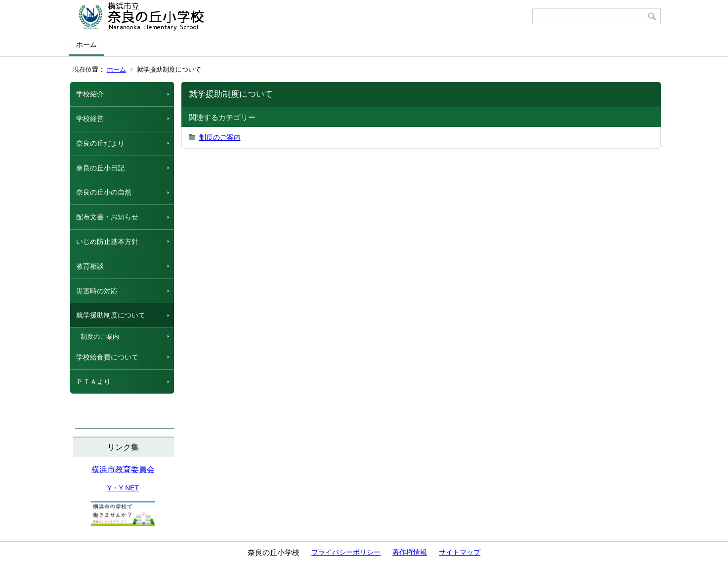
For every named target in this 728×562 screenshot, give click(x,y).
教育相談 (90, 266)
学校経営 (90, 119)
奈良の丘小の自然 (104, 192)
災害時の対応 (97, 291)
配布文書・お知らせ (107, 217)
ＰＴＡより (93, 382)
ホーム (86, 44)
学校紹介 (90, 94)
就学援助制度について (111, 315)
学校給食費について (107, 357)
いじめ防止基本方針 (107, 241)
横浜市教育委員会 (123, 469)
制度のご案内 (100, 337)
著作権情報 (410, 552)
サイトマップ (460, 552)
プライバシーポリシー (346, 552)
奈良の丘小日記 (100, 168)
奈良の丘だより (100, 143)
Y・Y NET (123, 488)
